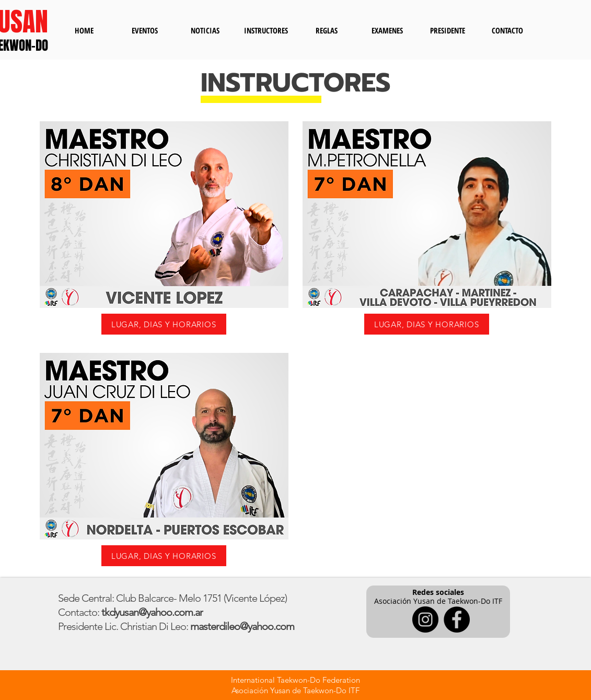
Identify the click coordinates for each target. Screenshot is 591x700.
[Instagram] (425, 619)
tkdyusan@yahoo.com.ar (152, 612)
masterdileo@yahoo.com (242, 626)
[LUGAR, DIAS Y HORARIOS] (164, 324)
